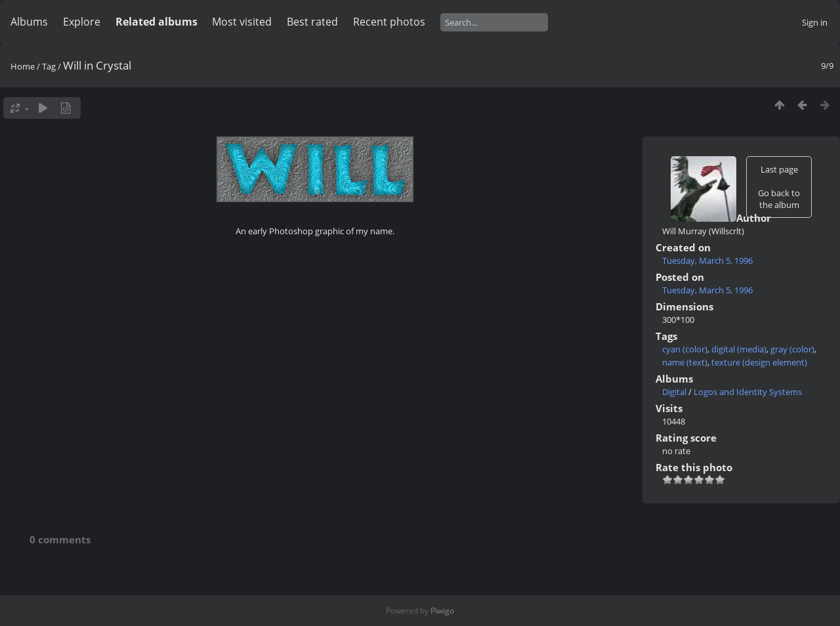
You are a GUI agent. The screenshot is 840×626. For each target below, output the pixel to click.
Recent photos (389, 22)
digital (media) (739, 349)
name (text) (685, 362)
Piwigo (442, 611)
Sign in (815, 22)
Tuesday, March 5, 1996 (707, 261)
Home (23, 66)
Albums (29, 22)
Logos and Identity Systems (748, 392)
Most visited (242, 22)
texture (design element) (759, 362)
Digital (674, 392)
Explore (82, 22)
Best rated (312, 22)
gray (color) (792, 349)
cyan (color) (685, 349)
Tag (49, 66)
